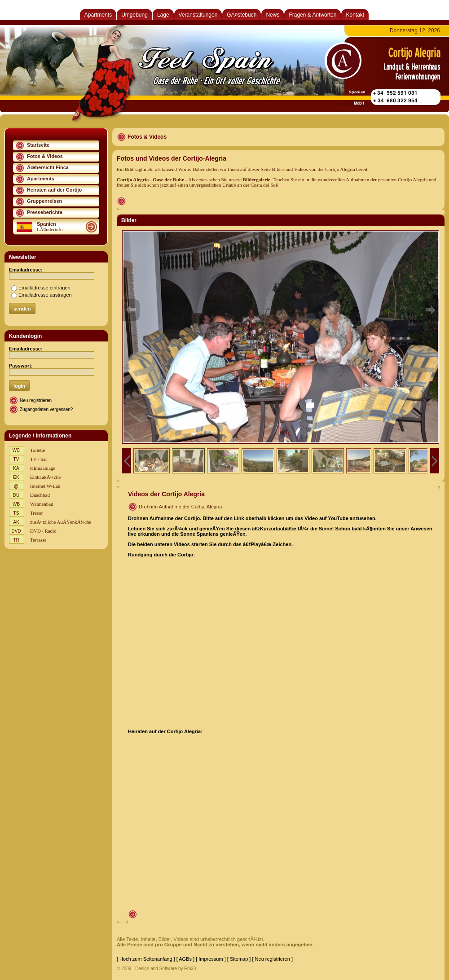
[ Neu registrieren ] (272, 959)
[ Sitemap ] (239, 959)
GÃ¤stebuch (242, 15)
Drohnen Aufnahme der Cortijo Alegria (180, 507)
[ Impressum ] (211, 959)
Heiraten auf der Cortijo (54, 190)
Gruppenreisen (44, 201)
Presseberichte (45, 212)
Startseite (38, 145)
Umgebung (134, 15)
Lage (163, 15)
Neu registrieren (36, 400)
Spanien (46, 224)
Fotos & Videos (45, 156)
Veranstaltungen (198, 15)
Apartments (98, 15)
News (273, 15)
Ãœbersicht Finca (48, 167)
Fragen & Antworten (313, 15)
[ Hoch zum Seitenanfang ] (146, 959)
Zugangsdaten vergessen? (46, 409)
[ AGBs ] (185, 959)
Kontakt (355, 15)
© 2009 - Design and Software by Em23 (156, 969)
